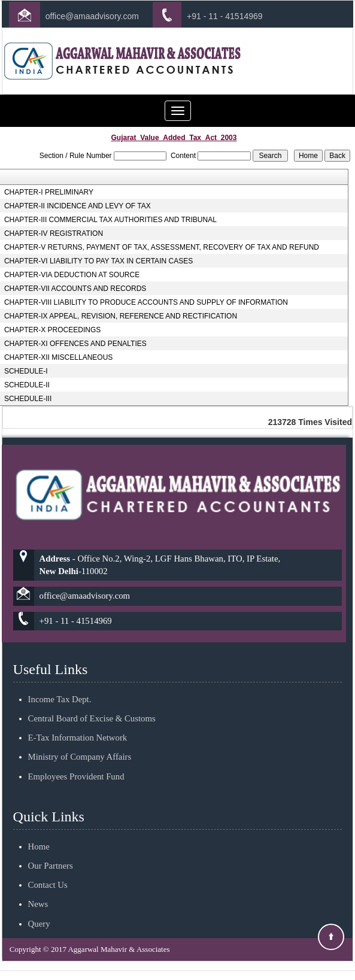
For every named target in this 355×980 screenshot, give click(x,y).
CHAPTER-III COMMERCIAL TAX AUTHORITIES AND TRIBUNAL (110, 220)
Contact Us (48, 871)
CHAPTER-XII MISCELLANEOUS (58, 357)
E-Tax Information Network (78, 724)
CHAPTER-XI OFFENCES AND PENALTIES (75, 344)
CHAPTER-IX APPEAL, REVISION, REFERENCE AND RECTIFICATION (121, 316)
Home (39, 833)
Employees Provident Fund (76, 762)
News (38, 890)
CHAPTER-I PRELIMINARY (49, 192)
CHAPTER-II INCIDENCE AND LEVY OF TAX (78, 206)
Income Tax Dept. (60, 685)
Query (39, 909)
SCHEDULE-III (28, 399)
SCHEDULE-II (27, 385)
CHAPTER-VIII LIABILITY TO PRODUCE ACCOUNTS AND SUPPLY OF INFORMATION (146, 302)
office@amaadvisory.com (92, 16)
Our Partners (51, 852)
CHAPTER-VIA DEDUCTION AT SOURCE (72, 275)
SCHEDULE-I (26, 371)
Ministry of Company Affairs (80, 743)
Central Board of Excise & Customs (92, 705)
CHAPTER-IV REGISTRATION (54, 233)
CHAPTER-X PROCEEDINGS (52, 330)
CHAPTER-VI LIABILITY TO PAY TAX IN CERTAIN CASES (98, 261)
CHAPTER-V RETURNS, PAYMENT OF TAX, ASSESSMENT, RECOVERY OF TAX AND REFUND (162, 247)
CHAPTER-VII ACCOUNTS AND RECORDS (75, 289)
